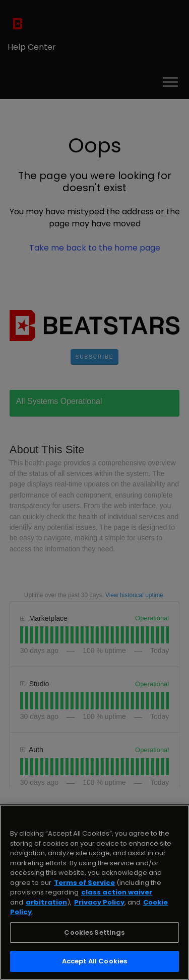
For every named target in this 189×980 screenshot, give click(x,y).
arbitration (46, 902)
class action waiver (117, 892)
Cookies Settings (94, 932)
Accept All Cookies (94, 961)
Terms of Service (84, 883)
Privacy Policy (99, 902)
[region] (94, 892)
